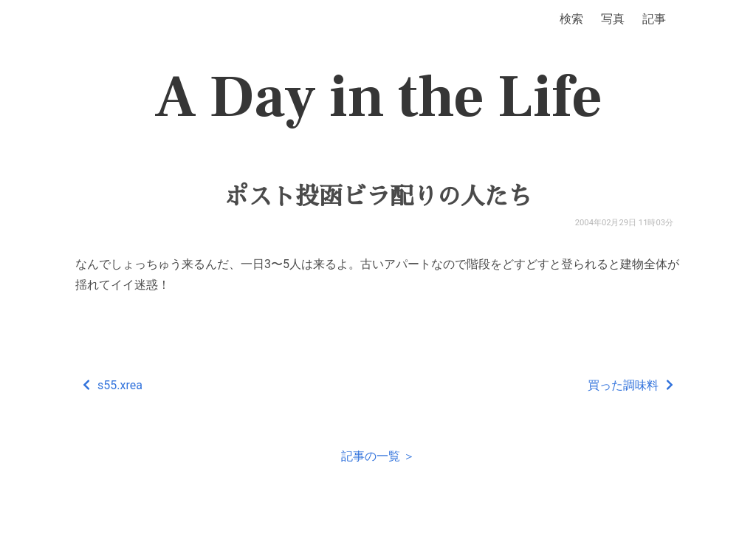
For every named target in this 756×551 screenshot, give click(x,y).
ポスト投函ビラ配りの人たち (378, 196)
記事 (654, 19)
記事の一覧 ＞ (378, 456)
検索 (571, 19)
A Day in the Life (378, 97)
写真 (613, 19)
